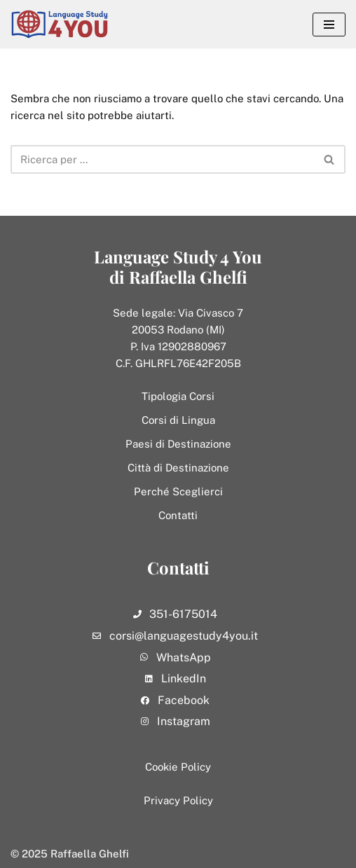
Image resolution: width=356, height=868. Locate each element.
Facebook (184, 700)
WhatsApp (184, 657)
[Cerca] (162, 159)
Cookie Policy (178, 767)
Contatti (178, 515)
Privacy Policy (178, 800)
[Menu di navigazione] (329, 25)
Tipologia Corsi (178, 396)
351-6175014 (183, 614)
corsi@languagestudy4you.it (184, 636)
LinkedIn (184, 678)
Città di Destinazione (178, 468)
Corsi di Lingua (178, 420)
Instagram (184, 721)
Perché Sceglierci (178, 491)
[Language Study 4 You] (63, 24)
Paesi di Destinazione (178, 444)
